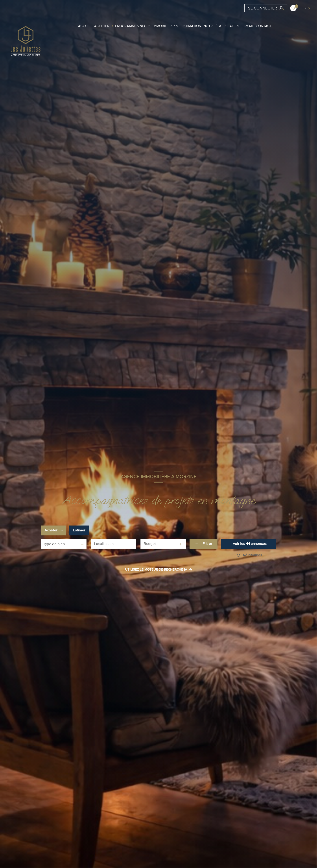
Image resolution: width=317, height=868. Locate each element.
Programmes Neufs (133, 26)
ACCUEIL (85, 26)
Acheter (102, 26)
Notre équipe (215, 26)
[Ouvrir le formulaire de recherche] (204, 544)
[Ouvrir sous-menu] (113, 26)
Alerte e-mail (241, 26)
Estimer (79, 530)
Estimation (191, 26)
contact (264, 26)
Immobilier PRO (166, 26)
